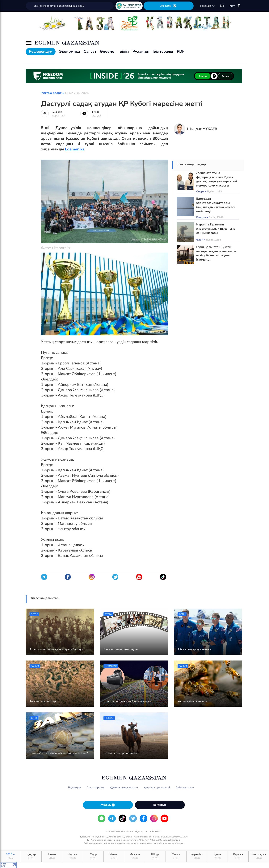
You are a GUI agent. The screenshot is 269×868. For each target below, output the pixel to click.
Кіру (235, 6)
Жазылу (169, 6)
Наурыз (72, 856)
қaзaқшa (208, 6)
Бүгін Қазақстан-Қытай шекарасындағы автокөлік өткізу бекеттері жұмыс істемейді (216, 253)
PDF (181, 51)
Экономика (70, 51)
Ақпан (52, 856)
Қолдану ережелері (157, 788)
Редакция (75, 788)
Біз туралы (163, 51)
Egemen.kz (75, 149)
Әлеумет (108, 51)
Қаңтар (31, 856)
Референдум (41, 51)
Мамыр (114, 856)
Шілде (155, 856)
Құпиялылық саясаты (124, 788)
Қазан (217, 856)
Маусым (134, 856)
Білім (124, 51)
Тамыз (176, 856)
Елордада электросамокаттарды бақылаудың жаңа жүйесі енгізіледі (215, 205)
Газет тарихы (95, 788)
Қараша (238, 856)
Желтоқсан (259, 856)
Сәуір (93, 856)
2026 (10, 856)
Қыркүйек (197, 856)
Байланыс (160, 805)
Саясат (90, 51)
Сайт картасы (185, 788)
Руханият (141, 51)
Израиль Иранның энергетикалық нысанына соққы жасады (216, 229)
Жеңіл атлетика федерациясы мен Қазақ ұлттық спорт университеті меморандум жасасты (217, 179)
